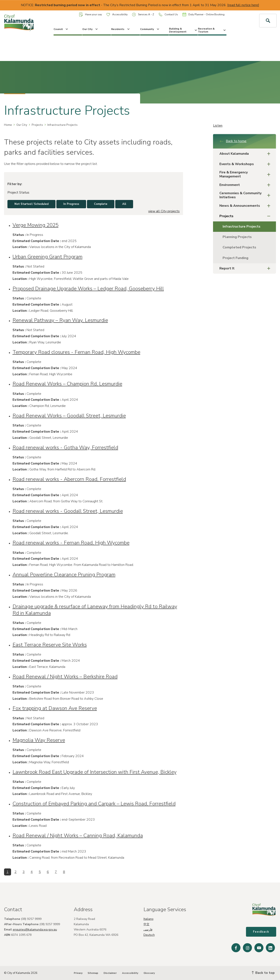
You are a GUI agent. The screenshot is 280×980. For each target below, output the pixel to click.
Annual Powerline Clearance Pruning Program (64, 575)
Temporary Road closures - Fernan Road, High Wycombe (76, 352)
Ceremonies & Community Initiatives (246, 195)
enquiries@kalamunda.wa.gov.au (35, 930)
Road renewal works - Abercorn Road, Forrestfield (69, 479)
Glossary (149, 973)
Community (150, 29)
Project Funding (235, 258)
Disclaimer (110, 973)
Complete (101, 204)
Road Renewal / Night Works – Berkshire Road (65, 677)
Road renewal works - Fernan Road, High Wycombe (71, 543)
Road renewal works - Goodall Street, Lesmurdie (68, 511)
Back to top (263, 973)
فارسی (148, 930)
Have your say (90, 15)
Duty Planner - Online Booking (203, 14)
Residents (121, 29)
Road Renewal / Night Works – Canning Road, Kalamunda (78, 836)
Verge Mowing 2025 (36, 225)
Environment (246, 185)
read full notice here (243, 5)
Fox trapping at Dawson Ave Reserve (55, 708)
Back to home (233, 141)
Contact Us (168, 15)
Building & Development (183, 30)
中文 (146, 924)
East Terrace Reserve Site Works (50, 645)
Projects (37, 125)
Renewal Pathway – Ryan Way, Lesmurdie (60, 320)
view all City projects (164, 211)
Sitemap (93, 973)
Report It (246, 268)
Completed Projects (239, 247)
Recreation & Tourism (212, 30)
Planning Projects (237, 237)
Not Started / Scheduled (31, 204)
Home (8, 125)
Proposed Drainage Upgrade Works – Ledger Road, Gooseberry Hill (88, 289)
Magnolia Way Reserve (39, 740)
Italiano (149, 919)
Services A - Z (143, 15)
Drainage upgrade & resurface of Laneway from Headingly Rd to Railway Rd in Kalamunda (95, 610)
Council (61, 29)
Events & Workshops (246, 164)
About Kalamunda (246, 154)
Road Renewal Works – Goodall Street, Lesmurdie (69, 416)
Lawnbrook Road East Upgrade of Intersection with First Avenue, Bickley (95, 772)
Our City (90, 29)
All (124, 204)
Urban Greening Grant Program (48, 257)
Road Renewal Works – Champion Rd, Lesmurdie (67, 384)
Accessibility (117, 14)
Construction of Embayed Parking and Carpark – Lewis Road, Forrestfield (94, 804)
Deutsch (149, 935)
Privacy (78, 973)
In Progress (71, 204)
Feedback (261, 932)
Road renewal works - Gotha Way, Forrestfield (65, 448)
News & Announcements (246, 206)
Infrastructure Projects (242, 227)
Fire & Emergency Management (246, 174)
